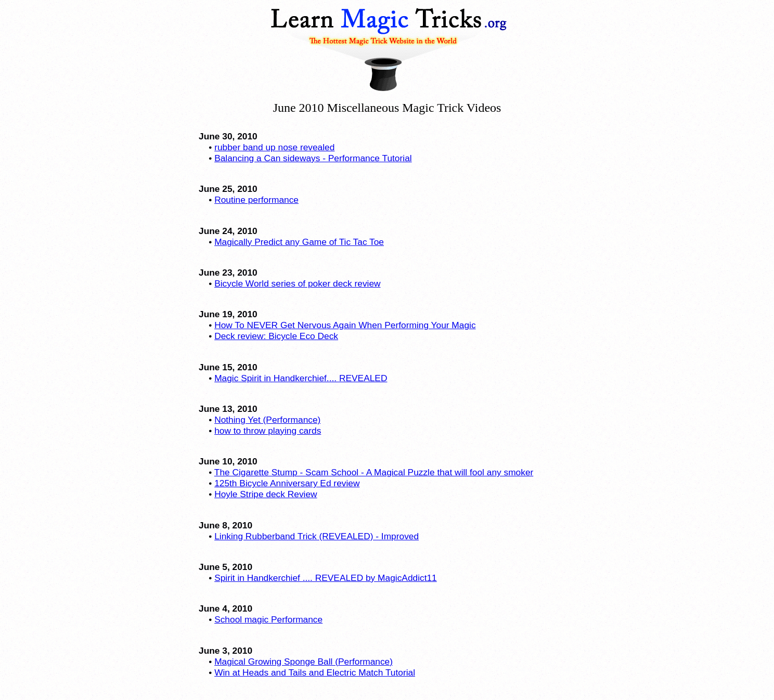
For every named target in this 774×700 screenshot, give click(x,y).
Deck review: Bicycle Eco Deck (276, 336)
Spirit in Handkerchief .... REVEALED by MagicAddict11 (326, 578)
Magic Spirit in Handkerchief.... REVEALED (301, 378)
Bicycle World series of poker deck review (297, 283)
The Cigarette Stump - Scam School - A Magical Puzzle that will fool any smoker (374, 472)
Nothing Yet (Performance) (267, 420)
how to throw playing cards (268, 431)
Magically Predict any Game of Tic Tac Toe (299, 242)
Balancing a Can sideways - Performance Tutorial (313, 158)
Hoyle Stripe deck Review (266, 494)
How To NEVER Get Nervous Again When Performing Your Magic (345, 325)
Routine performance (256, 200)
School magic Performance (268, 619)
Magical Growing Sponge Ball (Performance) (304, 662)
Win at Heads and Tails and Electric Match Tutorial (315, 672)
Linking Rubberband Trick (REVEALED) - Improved (317, 536)
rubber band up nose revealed (274, 147)
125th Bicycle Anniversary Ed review (287, 483)
